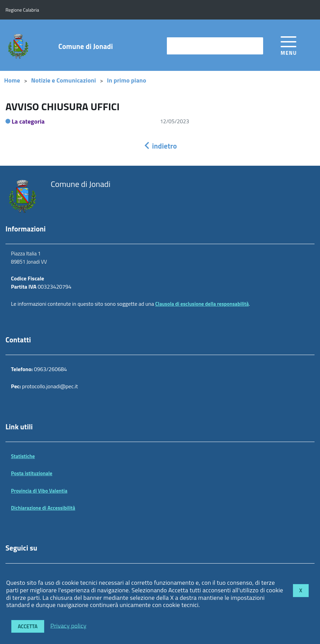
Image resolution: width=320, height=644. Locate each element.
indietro (160, 146)
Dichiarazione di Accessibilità (43, 508)
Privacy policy (68, 625)
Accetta (28, 626)
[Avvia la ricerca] (255, 46)
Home (12, 80)
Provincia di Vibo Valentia (39, 491)
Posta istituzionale (32, 473)
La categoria (28, 121)
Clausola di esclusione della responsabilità (202, 304)
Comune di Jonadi (85, 46)
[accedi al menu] (289, 45)
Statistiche (23, 456)
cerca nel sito (186, 46)
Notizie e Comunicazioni (64, 80)
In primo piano (127, 80)
